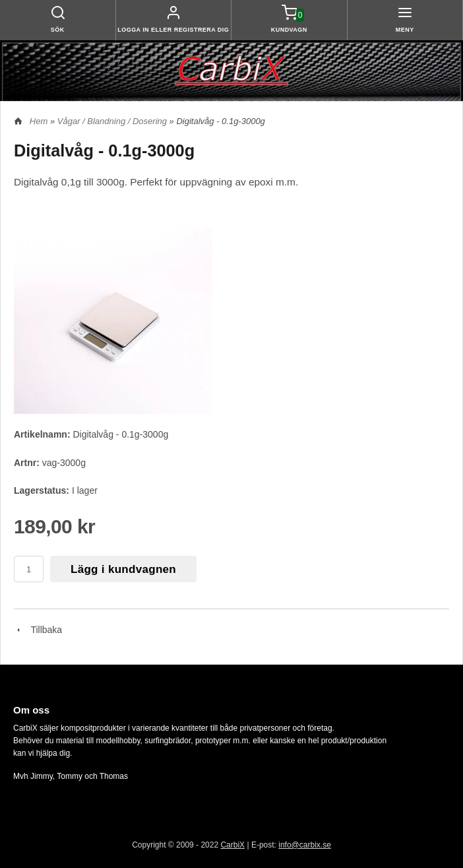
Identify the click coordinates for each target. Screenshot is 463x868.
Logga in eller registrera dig (173, 30)
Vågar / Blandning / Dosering (113, 121)
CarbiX (232, 845)
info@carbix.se (305, 845)
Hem (39, 121)
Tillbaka (38, 630)
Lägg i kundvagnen (123, 569)
